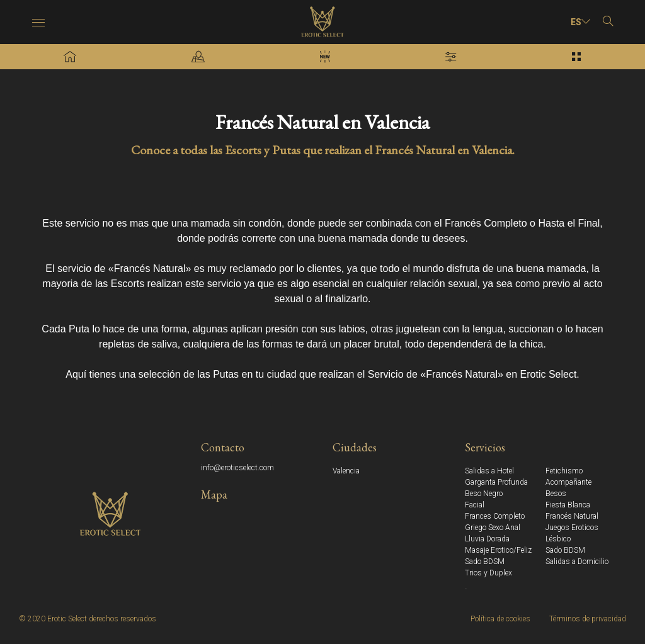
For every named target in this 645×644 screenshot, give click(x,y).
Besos (556, 494)
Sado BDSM (565, 550)
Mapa (214, 494)
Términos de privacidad (588, 619)
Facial (475, 505)
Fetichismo (564, 471)
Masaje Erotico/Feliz (498, 550)
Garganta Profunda (496, 482)
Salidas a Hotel (489, 471)
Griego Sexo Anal (493, 528)
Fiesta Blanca (568, 505)
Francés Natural (572, 516)
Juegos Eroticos (572, 528)
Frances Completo (495, 516)
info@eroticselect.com (237, 468)
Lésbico (558, 539)
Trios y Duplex (488, 573)
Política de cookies (500, 619)
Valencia (346, 471)
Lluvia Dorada (487, 539)
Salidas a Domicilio (577, 562)
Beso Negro (484, 494)
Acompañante (568, 482)
